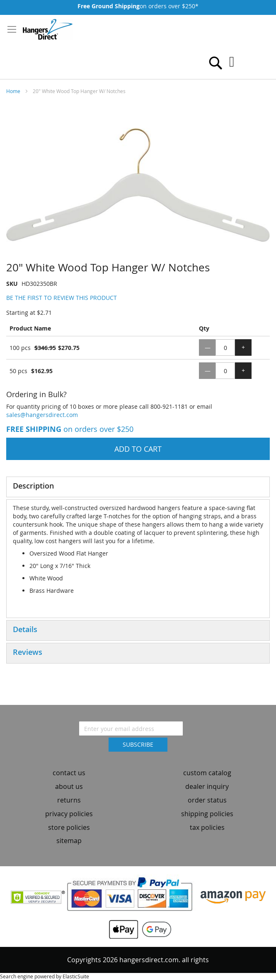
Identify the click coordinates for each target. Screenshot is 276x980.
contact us (69, 773)
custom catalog (207, 773)
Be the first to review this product (62, 298)
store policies (69, 827)
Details (25, 629)
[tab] (138, 487)
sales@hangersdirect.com (42, 415)
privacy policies (69, 814)
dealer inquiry (207, 786)
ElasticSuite (76, 976)
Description (33, 486)
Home (13, 91)
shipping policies (207, 814)
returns (69, 800)
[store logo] (48, 29)
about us (69, 786)
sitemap (69, 841)
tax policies (207, 827)
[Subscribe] (138, 745)
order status (207, 800)
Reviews (28, 652)
